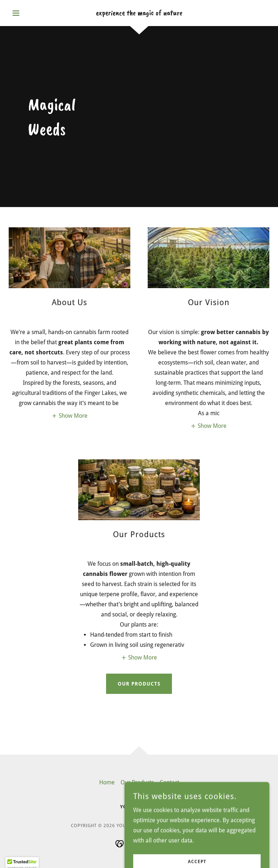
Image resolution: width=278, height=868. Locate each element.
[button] (28, 13)
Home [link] (107, 782)
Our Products (139, 684)
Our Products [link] (137, 782)
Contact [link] (169, 782)
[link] (139, 13)
